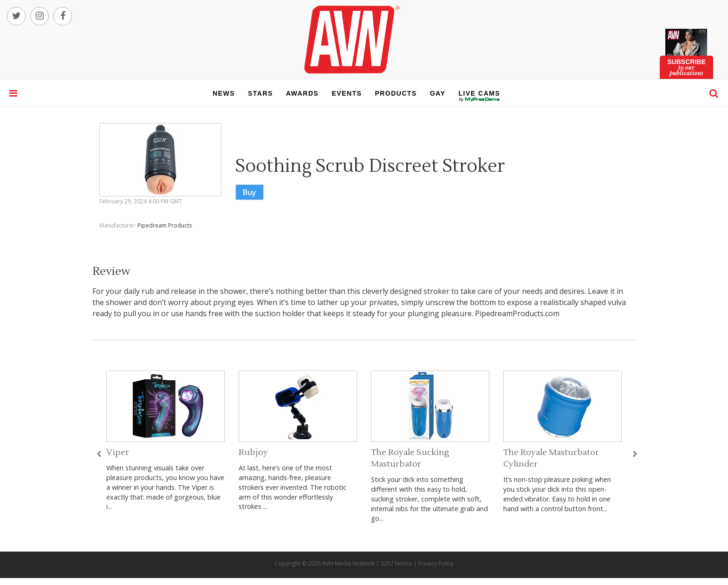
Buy (250, 192)
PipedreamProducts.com (517, 313)
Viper (118, 452)
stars (260, 93)
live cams (480, 99)
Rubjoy (253, 452)
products (396, 93)
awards (302, 93)
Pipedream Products (165, 225)
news (224, 93)
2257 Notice (396, 563)
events (347, 93)
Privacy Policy (436, 563)
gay (438, 93)
